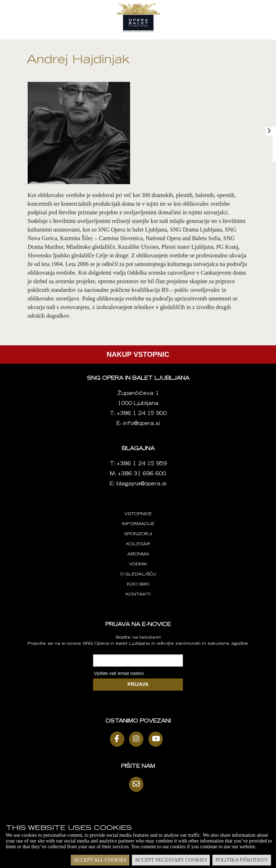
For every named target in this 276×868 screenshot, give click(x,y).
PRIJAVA (138, 684)
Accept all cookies (100, 860)
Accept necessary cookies (171, 860)
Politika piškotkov (242, 860)
